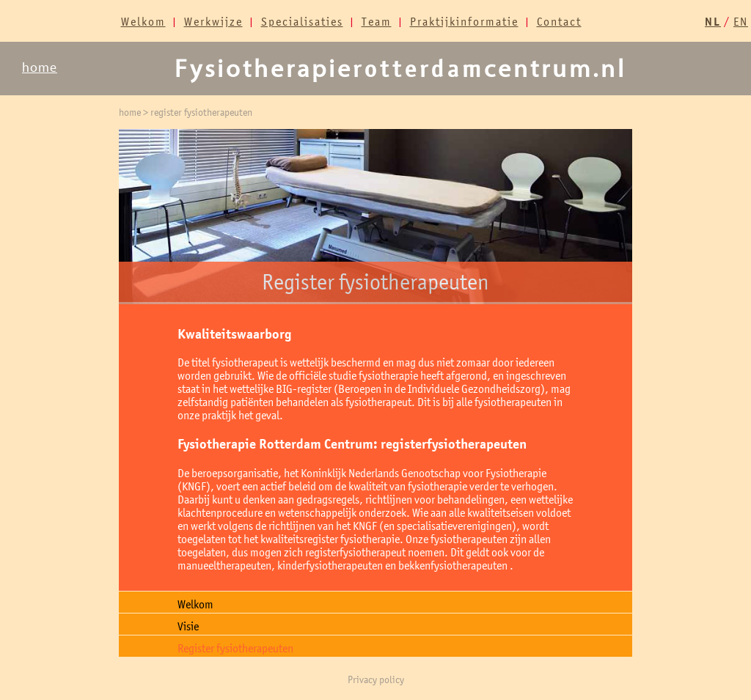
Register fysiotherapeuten (235, 648)
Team (377, 21)
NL (713, 22)
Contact (559, 21)
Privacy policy (376, 679)
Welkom (143, 21)
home (40, 68)
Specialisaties (302, 21)
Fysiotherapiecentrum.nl (400, 69)
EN (741, 21)
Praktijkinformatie (464, 21)
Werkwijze (213, 21)
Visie (188, 626)
